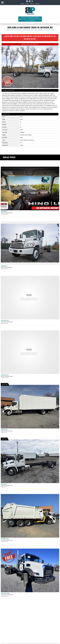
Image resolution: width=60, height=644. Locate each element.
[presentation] (2, 51)
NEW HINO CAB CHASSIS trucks (31, 30)
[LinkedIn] (30, 1)
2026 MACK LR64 (5, 539)
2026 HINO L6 (4, 211)
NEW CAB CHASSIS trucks (17, 30)
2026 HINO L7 (4, 266)
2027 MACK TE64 (5, 320)
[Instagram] (32, 1)
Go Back (8, 30)
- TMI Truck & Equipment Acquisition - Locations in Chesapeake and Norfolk (30, 19)
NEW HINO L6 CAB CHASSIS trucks (46, 30)
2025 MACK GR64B (5, 593)
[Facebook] (27, 1)
